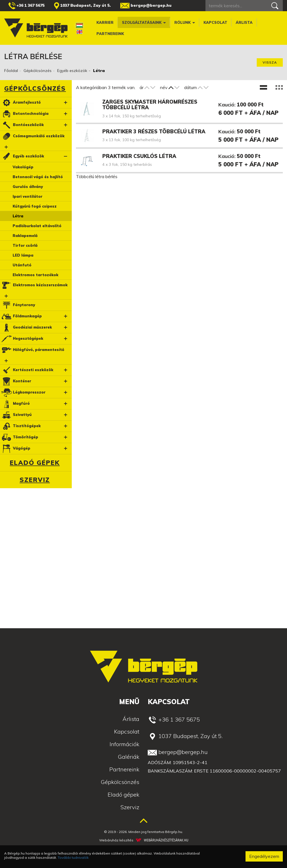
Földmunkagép (21, 316)
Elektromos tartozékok (35, 275)
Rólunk (185, 22)
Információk (124, 744)
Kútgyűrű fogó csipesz (35, 206)
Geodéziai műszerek (26, 328)
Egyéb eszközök (72, 71)
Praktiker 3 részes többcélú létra (154, 132)
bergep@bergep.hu (146, 6)
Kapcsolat (215, 22)
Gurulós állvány (28, 187)
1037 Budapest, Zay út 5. (82, 6)
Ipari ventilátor (27, 196)
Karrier (105, 22)
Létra (18, 216)
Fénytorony (18, 305)
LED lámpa (23, 255)
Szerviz (35, 480)
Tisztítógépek (21, 426)
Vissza (270, 62)
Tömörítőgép (19, 437)
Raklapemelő (25, 236)
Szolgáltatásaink (144, 22)
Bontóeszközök (22, 125)
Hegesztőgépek (22, 339)
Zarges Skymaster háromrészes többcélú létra (150, 105)
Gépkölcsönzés (38, 71)
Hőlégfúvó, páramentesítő (33, 350)
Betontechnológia (25, 114)
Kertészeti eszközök (27, 370)
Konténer (16, 381)
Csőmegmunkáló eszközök (33, 136)
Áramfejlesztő (21, 103)
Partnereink (110, 34)
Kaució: (227, 105)
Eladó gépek (35, 463)
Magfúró (15, 404)
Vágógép (16, 449)
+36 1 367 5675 (26, 6)
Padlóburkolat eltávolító (37, 226)
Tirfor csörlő (25, 245)
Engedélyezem (264, 856)
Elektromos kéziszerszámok (34, 285)
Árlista (244, 22)
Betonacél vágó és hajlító (38, 177)
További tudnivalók (73, 857)
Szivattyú (16, 415)
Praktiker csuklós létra (139, 156)
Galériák (129, 757)
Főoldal (11, 71)
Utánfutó (22, 265)
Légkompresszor (23, 393)
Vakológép (23, 167)
